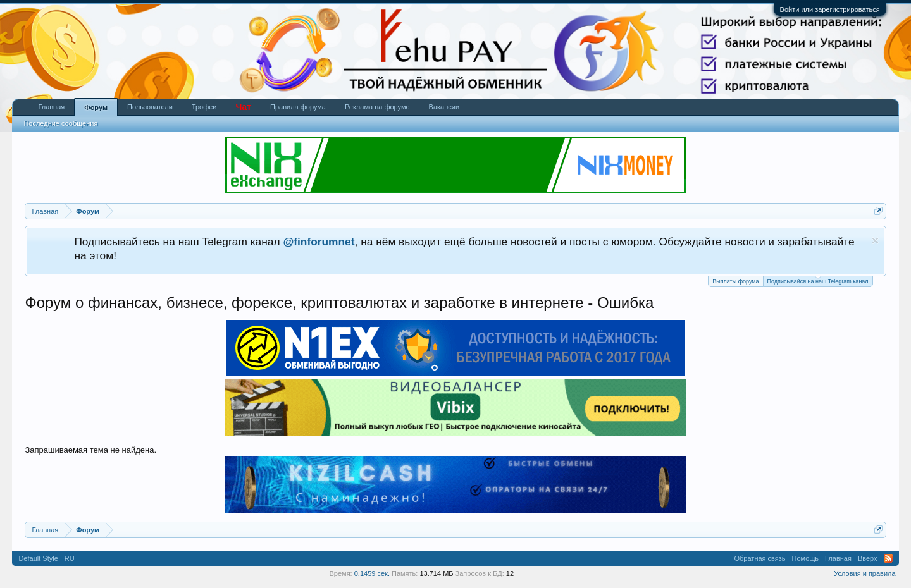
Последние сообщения (60, 123)
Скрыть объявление (875, 241)
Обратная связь (760, 558)
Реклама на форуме (377, 107)
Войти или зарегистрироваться (830, 9)
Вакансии (444, 107)
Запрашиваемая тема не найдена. (90, 450)
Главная (51, 107)
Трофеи (204, 107)
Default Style (38, 558)
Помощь (806, 558)
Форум (96, 107)
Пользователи (150, 107)
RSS (888, 558)
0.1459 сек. (372, 573)
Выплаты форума (735, 281)
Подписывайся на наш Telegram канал (818, 280)
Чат (244, 107)
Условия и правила (865, 573)
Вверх (868, 558)
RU (70, 558)
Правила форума (298, 107)
